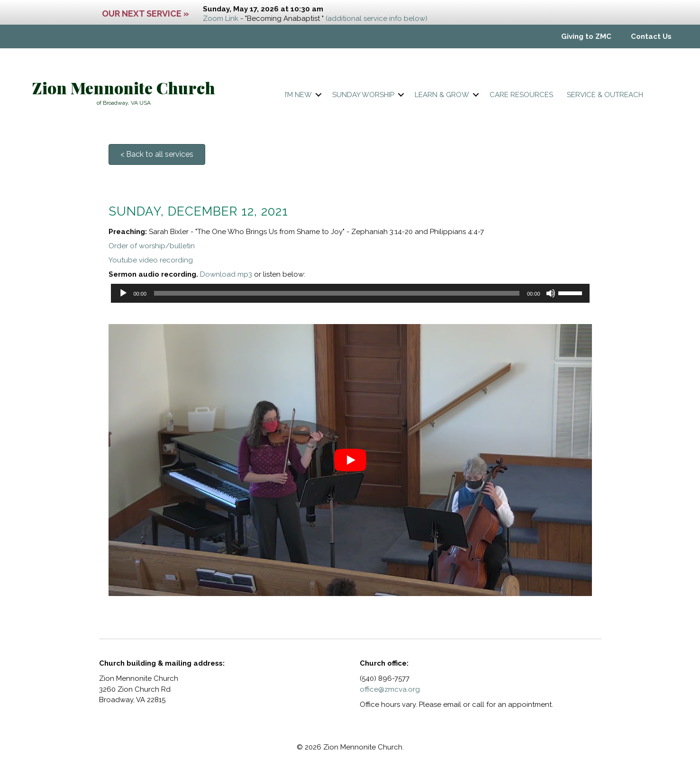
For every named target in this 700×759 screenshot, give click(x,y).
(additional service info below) (377, 18)
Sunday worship (363, 95)
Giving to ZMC (586, 36)
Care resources (521, 95)
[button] (318, 95)
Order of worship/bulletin (152, 246)
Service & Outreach (605, 95)
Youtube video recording (151, 260)
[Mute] (551, 293)
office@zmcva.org (390, 689)
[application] (350, 293)
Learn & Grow (442, 95)
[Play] (123, 293)
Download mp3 (226, 274)
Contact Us (651, 36)
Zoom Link (221, 18)
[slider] (337, 293)
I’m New (298, 95)
